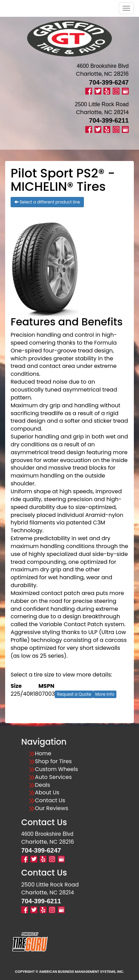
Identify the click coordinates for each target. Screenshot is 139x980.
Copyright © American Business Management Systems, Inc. (70, 972)
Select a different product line (47, 202)
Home (43, 754)
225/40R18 (24, 694)
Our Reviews (52, 808)
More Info (105, 694)
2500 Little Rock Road (50, 885)
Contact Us (50, 801)
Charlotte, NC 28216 (102, 74)
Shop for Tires (53, 761)
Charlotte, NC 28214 (102, 112)
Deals (42, 785)
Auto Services (53, 777)
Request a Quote (74, 694)
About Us (47, 793)
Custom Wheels (56, 769)
